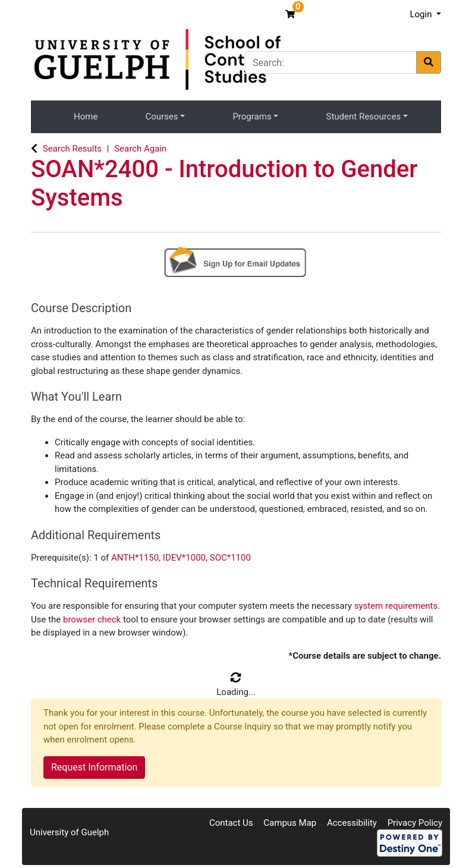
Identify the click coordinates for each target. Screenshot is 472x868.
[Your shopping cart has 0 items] (292, 14)
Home (86, 117)
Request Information (94, 767)
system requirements (396, 606)
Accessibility (352, 823)
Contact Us (231, 823)
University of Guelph (69, 832)
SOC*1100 (230, 558)
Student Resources (364, 117)
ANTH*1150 (135, 558)
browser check (92, 619)
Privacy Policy (415, 823)
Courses (161, 117)
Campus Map (290, 823)
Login (422, 14)
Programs (252, 117)
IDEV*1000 (184, 558)
